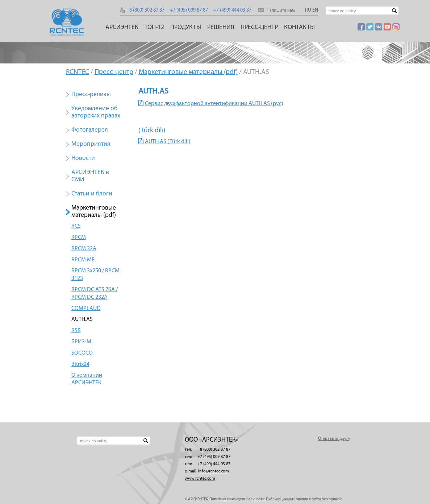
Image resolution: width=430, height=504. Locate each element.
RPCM (79, 237)
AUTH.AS (82, 319)
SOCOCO (82, 353)
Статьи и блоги (92, 194)
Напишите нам (281, 11)
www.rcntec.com (200, 479)
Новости (83, 158)
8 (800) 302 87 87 (147, 10)
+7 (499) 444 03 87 (232, 10)
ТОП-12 (154, 27)
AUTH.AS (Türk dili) (168, 142)
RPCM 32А (84, 249)
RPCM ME (83, 260)
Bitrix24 (80, 364)
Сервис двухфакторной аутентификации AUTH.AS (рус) (214, 104)
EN (315, 10)
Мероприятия (91, 144)
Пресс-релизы (91, 94)
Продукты (186, 27)
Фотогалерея (90, 130)
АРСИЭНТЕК (122, 27)
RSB (76, 331)
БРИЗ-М (81, 342)
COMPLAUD (86, 309)
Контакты (299, 27)
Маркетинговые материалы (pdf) (188, 72)
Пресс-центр (259, 27)
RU (308, 10)
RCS (76, 226)
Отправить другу (334, 439)
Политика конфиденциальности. (237, 499)
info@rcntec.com (214, 471)
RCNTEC (78, 72)
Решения (221, 27)
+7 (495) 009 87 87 (189, 10)
